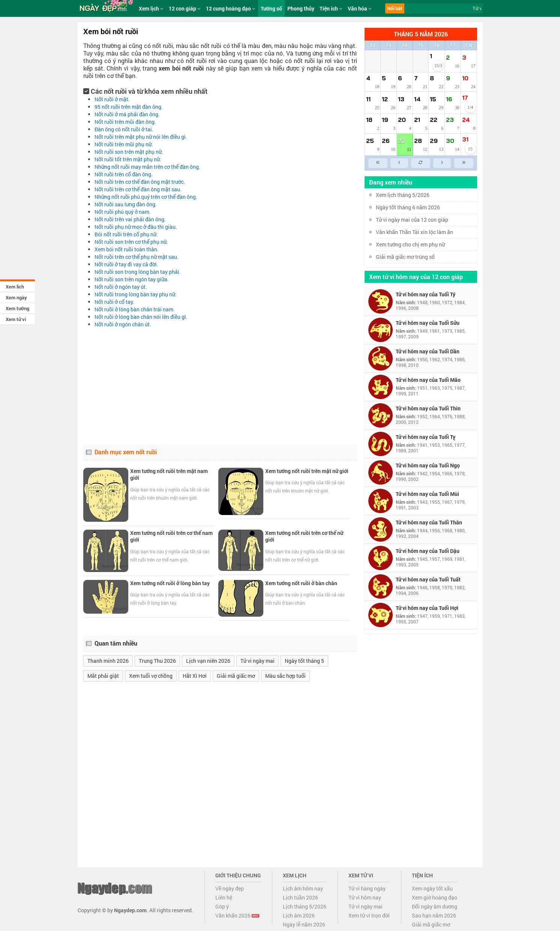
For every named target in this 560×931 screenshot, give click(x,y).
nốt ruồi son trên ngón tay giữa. (132, 279)
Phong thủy (301, 8)
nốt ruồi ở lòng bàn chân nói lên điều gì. (141, 317)
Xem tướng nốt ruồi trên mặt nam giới (169, 474)
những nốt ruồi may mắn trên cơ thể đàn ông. (147, 167)
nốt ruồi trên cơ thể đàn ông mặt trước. (140, 182)
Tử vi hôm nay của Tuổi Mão (428, 380)
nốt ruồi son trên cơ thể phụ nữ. (131, 242)
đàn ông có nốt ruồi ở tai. (124, 129)
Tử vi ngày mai (257, 661)
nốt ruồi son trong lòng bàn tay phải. (138, 272)
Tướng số (271, 8)
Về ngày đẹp (230, 888)
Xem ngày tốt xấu (432, 888)
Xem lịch (15, 287)
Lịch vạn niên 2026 (208, 661)
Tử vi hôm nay (365, 897)
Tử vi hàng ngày (367, 888)
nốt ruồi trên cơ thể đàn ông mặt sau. (138, 189)
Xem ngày (16, 297)
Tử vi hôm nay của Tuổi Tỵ (426, 437)
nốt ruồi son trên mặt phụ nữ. (129, 152)
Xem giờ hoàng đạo (435, 897)
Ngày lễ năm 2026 (304, 924)
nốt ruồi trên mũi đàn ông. (125, 122)
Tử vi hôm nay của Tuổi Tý (426, 294)
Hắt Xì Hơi (195, 676)
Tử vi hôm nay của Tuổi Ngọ (428, 465)
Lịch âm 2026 (299, 915)
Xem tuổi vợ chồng (151, 676)
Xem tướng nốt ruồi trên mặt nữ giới (307, 471)
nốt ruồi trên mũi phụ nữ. (124, 144)
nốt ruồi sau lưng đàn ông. (126, 204)
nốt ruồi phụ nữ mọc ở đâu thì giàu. (136, 227)
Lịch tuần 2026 (300, 897)
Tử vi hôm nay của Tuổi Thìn (428, 408)
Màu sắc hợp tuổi (285, 676)
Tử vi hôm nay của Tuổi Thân (429, 522)
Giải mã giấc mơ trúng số (405, 257)
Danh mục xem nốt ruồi (126, 452)
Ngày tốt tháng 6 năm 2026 (413, 207)
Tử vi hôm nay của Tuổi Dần (428, 351)
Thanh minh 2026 (108, 661)
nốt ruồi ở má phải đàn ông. (127, 114)
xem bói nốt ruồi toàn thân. (127, 249)
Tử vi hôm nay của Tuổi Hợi (427, 608)
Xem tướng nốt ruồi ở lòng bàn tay (170, 583)
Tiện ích (331, 8)
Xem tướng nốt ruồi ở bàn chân (301, 583)
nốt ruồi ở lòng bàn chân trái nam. (135, 309)
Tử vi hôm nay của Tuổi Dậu (428, 551)
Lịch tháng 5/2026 (305, 906)
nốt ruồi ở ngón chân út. (123, 324)
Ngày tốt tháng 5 (304, 661)
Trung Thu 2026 (157, 661)
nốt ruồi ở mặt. (112, 99)
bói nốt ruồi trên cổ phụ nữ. (126, 234)
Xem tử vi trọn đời (369, 915)
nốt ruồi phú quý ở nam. (123, 212)
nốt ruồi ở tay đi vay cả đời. (126, 264)
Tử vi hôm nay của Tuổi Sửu (428, 323)
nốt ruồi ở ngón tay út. (121, 287)
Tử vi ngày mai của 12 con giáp (412, 220)
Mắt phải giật (103, 676)
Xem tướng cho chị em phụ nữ (410, 244)
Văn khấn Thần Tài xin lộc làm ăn (414, 232)
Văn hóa (360, 8)
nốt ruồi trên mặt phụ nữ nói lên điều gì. (141, 137)
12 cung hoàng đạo (231, 8)
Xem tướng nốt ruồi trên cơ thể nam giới (171, 536)
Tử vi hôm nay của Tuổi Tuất (428, 579)
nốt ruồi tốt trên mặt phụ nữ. (128, 159)
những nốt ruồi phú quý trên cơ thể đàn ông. (146, 197)
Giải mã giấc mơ (236, 676)
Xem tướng (17, 308)
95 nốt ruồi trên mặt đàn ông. (129, 107)
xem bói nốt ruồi (181, 68)
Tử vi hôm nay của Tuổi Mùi (427, 494)
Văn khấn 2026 (237, 915)
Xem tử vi (16, 319)
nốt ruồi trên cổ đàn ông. (124, 174)
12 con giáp (185, 8)
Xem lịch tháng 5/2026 (403, 195)
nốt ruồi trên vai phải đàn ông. (130, 219)
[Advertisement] (220, 384)
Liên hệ (224, 897)
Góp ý (222, 906)
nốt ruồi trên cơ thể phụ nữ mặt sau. (137, 257)
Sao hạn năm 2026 (434, 915)
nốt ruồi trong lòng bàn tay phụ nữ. (136, 294)
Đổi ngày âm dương (435, 906)
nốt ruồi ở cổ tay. (114, 302)
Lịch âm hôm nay (303, 888)
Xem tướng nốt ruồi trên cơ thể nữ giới (304, 536)
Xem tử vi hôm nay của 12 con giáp (416, 277)
